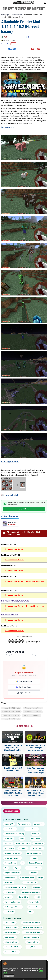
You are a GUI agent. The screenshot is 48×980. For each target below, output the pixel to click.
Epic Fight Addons (11, 928)
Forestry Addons (32, 942)
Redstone (8, 897)
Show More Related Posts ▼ (24, 803)
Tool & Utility (9, 912)
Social (38, 897)
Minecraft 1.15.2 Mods (12, 712)
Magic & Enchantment (12, 873)
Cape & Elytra (39, 843)
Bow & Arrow (36, 839)
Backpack (36, 834)
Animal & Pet (39, 824)
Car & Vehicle (9, 848)
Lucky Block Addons (34, 947)
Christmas (23, 848)
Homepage (5, 15)
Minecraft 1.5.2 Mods (11, 715)
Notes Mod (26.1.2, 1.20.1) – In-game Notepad (13, 769)
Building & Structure (23, 843)
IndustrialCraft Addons (13, 947)
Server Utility (23, 897)
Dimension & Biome (34, 853)
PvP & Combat (10, 892)
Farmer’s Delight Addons (31, 923)
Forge (13, 44)
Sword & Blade (34, 902)
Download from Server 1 (15, 549)
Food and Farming (36, 863)
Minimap (34, 873)
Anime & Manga (10, 829)
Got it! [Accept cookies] (9, 976)
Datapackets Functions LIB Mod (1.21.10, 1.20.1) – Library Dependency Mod (13, 748)
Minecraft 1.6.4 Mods (32, 715)
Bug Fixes (8, 843)
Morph (41, 878)
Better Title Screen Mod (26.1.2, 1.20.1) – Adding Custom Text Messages (35, 770)
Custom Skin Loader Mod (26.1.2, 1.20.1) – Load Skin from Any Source (13, 793)
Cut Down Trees (37, 848)
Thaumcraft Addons (12, 952)
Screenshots (13, 49)
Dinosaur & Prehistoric (13, 858)
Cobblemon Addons (11, 932)
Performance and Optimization (15, 887)
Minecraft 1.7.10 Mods (12, 719)
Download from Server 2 (15, 571)
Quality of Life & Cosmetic (31, 892)
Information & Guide (33, 868)
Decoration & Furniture (12, 853)
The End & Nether (34, 907)
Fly (23, 863)
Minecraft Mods (16, 15)
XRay (31, 912)
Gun (6, 868)
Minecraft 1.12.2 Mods (33, 708)
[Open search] (45, 3)
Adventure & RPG (24, 824)
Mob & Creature (10, 878)
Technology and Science (13, 907)
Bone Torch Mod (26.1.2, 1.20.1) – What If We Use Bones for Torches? (35, 793)
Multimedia (9, 883)
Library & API (9, 824)
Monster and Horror (27, 878)
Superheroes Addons (32, 937)
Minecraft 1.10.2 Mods (12, 708)
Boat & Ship (9, 839)
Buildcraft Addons (11, 942)
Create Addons (10, 923)
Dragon (34, 858)
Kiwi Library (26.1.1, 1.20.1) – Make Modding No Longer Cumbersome (35, 748)
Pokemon (37, 887)
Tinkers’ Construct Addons (33, 932)
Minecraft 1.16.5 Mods (33, 712)
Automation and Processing (14, 834)
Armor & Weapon (31, 829)
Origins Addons (10, 937)
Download (35, 49)
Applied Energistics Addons (32, 928)
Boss (22, 839)
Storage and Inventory (12, 902)
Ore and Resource (30, 883)
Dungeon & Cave (10, 863)
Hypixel (17, 868)
